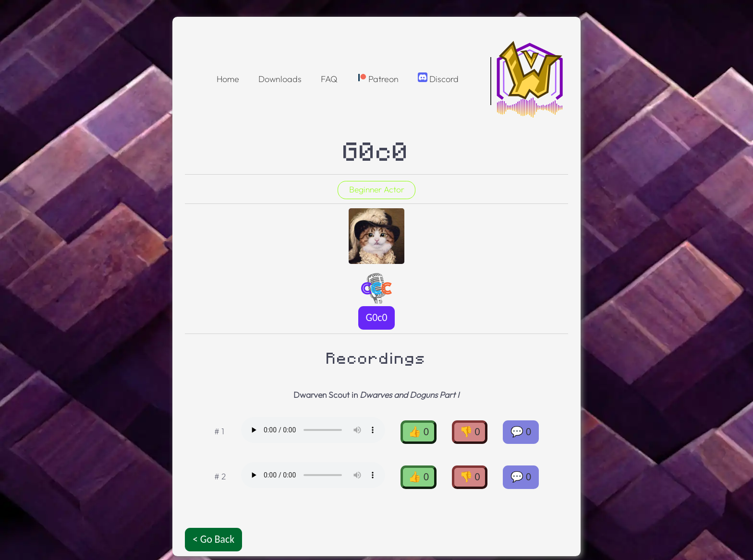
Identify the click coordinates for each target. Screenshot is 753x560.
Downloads (280, 79)
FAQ (329, 79)
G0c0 (377, 317)
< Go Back (213, 539)
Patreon (378, 78)
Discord (438, 78)
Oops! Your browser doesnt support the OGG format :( (313, 430)
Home (228, 79)
